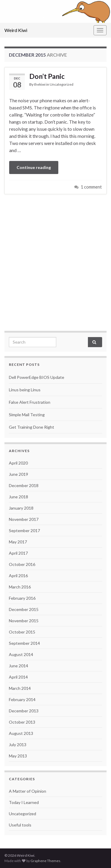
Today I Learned (24, 802)
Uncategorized (62, 84)
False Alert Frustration (30, 402)
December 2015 (24, 609)
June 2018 (18, 497)
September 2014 (24, 643)
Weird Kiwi (16, 30)
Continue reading (34, 167)
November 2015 (24, 621)
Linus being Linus (25, 390)
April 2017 (18, 553)
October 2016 (22, 564)
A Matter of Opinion (28, 791)
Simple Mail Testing (27, 415)
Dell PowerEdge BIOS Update (37, 377)
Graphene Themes (45, 861)
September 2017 (24, 530)
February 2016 (22, 598)
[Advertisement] (55, 262)
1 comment (91, 187)
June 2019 (18, 474)
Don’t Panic (47, 76)
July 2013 (18, 745)
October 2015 (22, 632)
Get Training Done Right (32, 427)
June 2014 (18, 666)
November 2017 (24, 519)
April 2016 (18, 576)
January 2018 (21, 508)
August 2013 (21, 733)
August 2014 (21, 654)
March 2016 (20, 587)
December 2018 (24, 485)
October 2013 (22, 722)
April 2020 (18, 463)
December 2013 (24, 711)
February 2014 (22, 699)
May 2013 (18, 756)
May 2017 (18, 542)
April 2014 (18, 677)
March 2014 (20, 688)
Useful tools (20, 825)
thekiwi (40, 84)
